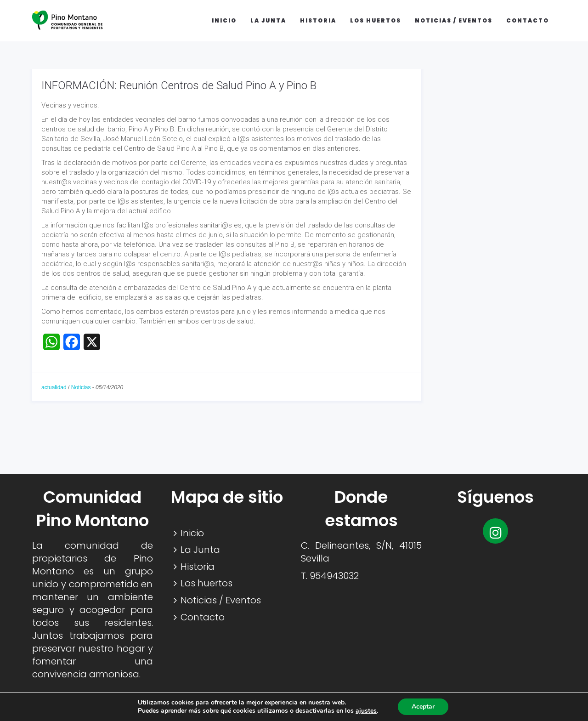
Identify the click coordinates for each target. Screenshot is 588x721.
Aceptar (423, 707)
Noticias (81, 387)
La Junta (268, 20)
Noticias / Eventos (454, 20)
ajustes (366, 711)
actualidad (54, 387)
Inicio (224, 20)
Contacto (528, 20)
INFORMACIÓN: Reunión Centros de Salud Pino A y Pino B (179, 85)
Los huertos (376, 20)
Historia (318, 20)
